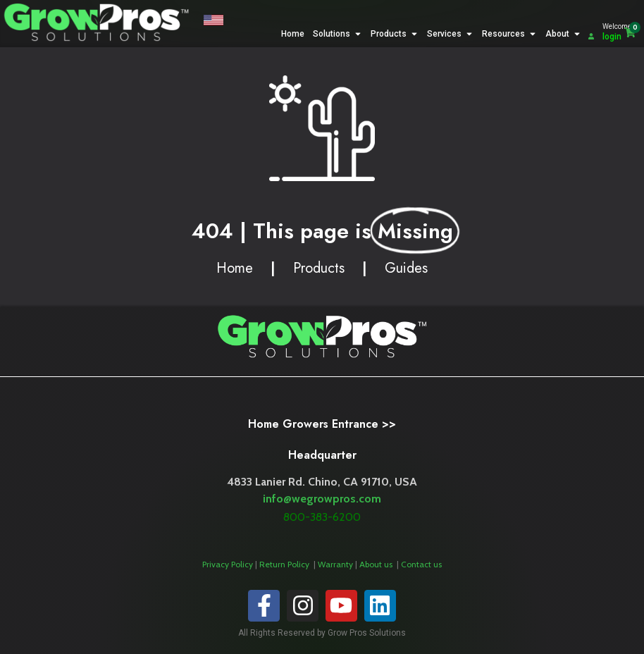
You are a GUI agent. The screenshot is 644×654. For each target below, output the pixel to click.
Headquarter (322, 455)
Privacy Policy (228, 564)
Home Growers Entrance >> (322, 424)
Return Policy (285, 564)
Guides (406, 268)
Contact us (421, 564)
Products (319, 268)
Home (235, 268)
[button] (213, 22)
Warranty (336, 564)
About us (377, 564)
